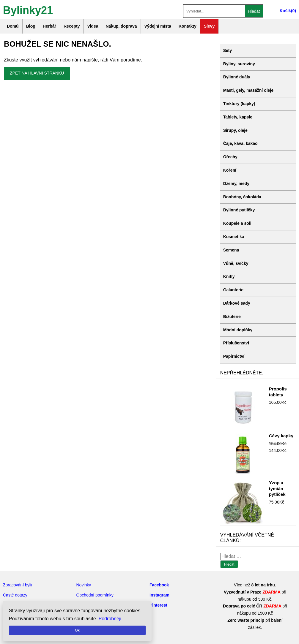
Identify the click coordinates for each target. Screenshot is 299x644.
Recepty (72, 26)
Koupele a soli (237, 223)
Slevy (209, 26)
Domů (13, 26)
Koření (230, 170)
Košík (285, 11)
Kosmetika (234, 237)
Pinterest (158, 605)
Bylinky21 (28, 10)
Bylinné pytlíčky (239, 210)
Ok (77, 630)
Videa (93, 26)
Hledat (254, 11)
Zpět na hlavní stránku (37, 73)
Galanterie (233, 290)
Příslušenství (236, 343)
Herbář (49, 26)
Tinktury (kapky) (239, 104)
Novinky (84, 585)
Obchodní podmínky (95, 595)
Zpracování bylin (18, 585)
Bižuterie (232, 317)
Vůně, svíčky (236, 263)
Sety (228, 50)
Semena (231, 250)
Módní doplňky (238, 330)
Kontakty (188, 26)
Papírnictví (234, 356)
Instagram (159, 595)
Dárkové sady (237, 303)
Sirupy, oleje (235, 130)
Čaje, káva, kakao (240, 143)
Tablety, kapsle (238, 117)
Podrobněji (110, 619)
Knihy (229, 276)
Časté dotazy (15, 595)
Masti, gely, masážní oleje (248, 90)
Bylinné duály (237, 77)
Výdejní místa (158, 26)
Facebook (159, 585)
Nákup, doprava (121, 26)
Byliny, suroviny (239, 64)
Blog (31, 26)
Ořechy (230, 157)
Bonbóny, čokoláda (242, 197)
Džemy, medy (236, 183)
